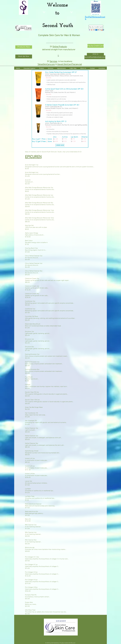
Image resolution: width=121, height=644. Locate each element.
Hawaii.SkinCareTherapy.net (70, 64)
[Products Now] (24, 47)
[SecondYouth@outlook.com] (95, 57)
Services (54, 62)
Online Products (60, 47)
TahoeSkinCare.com (46, 64)
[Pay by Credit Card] (96, 27)
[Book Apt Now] (24, 57)
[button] (95, 54)
